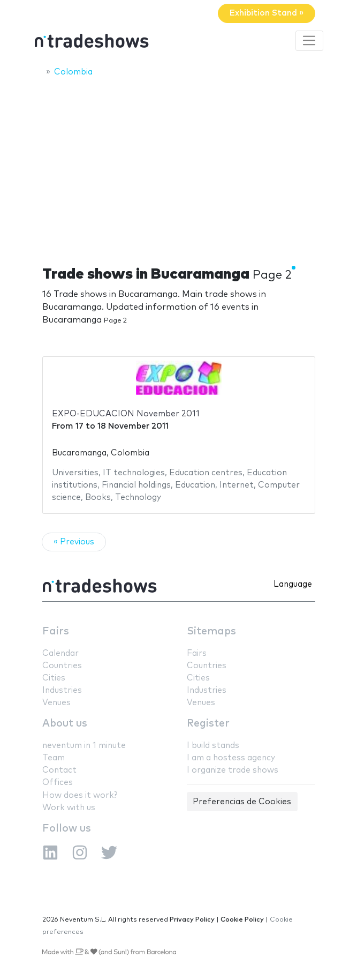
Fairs (56, 631)
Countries (62, 666)
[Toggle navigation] (309, 41)
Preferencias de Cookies (242, 802)
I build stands (213, 746)
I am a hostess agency (231, 758)
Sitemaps (211, 631)
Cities (54, 678)
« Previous (74, 542)
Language (293, 584)
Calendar (60, 653)
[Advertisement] (178, 164)
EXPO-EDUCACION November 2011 (126, 414)
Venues (56, 703)
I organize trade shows (233, 770)
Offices (58, 783)
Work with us (69, 808)
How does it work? (80, 795)
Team (54, 758)
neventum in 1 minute (84, 746)
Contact (59, 770)
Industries (62, 690)
